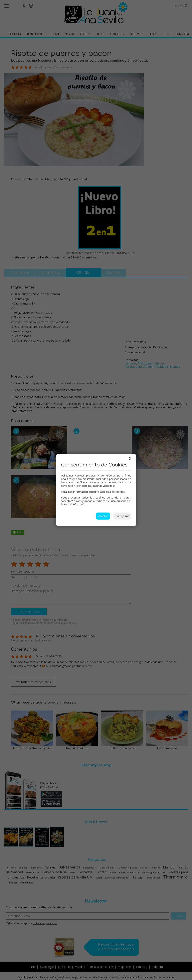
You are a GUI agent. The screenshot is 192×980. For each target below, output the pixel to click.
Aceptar (103, 516)
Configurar (122, 516)
